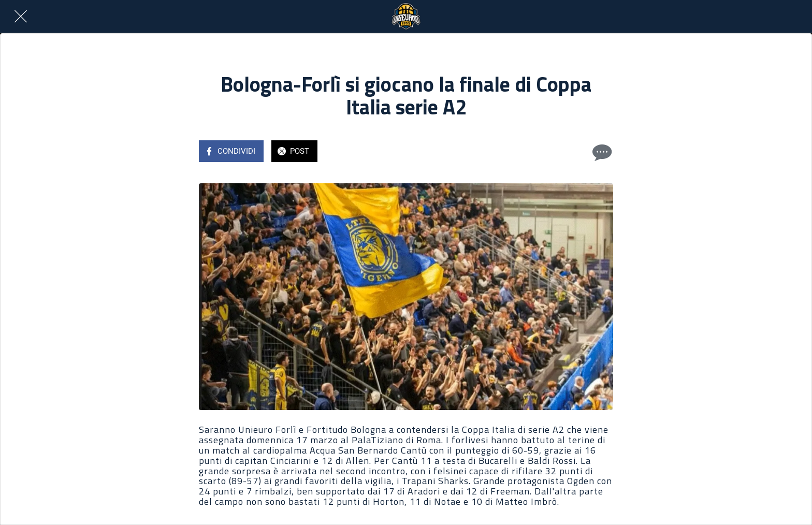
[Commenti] (601, 152)
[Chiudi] (21, 17)
